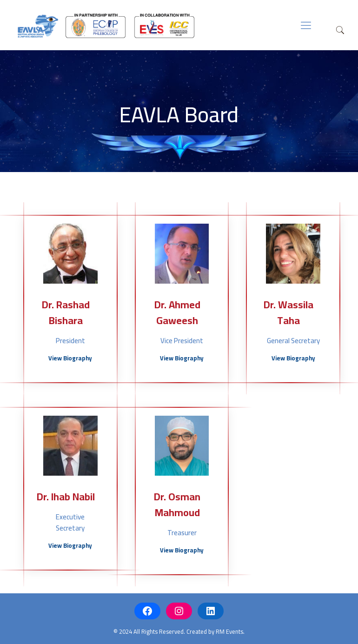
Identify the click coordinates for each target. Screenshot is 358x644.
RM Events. (230, 631)
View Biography (70, 358)
